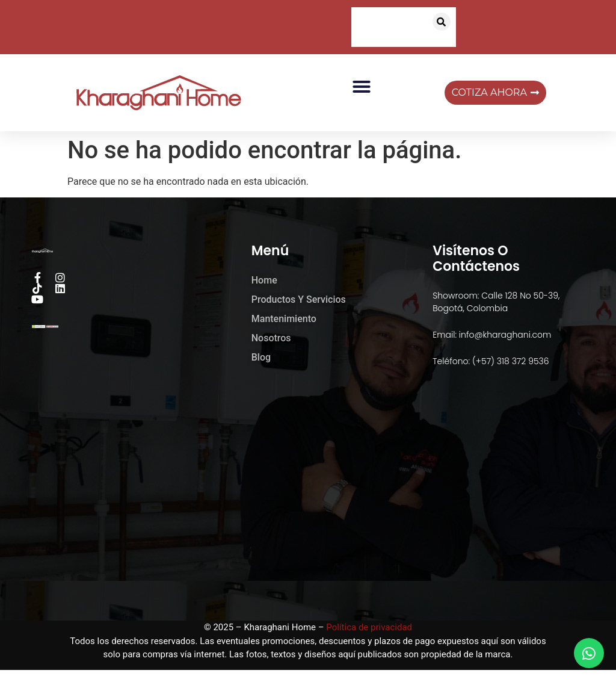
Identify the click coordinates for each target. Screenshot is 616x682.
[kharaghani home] (308, 502)
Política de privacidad (369, 627)
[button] (442, 22)
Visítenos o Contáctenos (476, 259)
